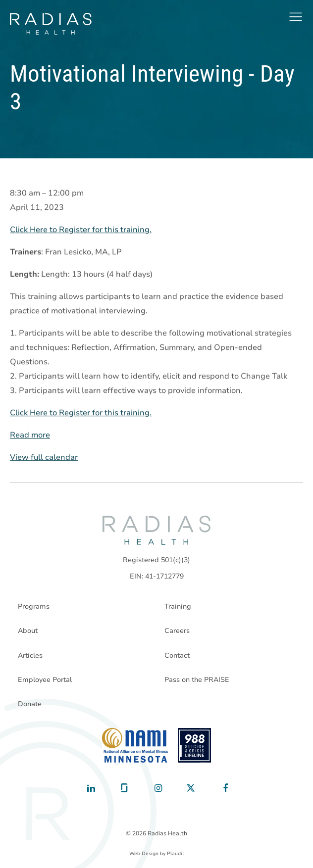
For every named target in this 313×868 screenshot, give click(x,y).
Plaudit (176, 854)
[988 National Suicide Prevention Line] (194, 745)
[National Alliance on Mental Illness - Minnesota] (135, 745)
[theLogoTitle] (51, 24)
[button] (296, 17)
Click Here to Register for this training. (81, 230)
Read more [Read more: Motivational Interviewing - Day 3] (30, 435)
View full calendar (44, 457)
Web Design (144, 854)
